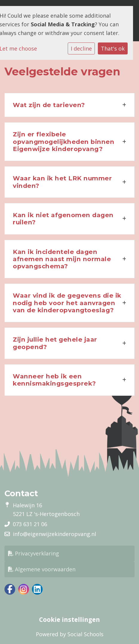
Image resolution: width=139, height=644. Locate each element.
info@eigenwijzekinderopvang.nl (54, 534)
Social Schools (85, 634)
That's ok (113, 48)
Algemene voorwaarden (42, 569)
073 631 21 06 (30, 524)
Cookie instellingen (69, 620)
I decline (81, 48)
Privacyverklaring (34, 553)
